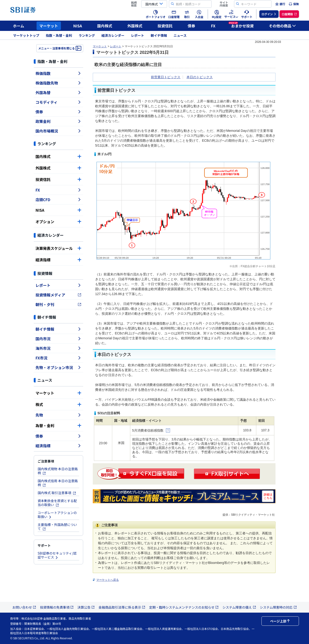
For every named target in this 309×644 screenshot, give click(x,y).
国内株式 (105, 26)
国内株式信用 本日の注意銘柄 (58, 483)
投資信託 (165, 26)
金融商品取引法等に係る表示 (122, 607)
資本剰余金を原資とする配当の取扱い (57, 503)
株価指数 (59, 73)
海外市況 (59, 348)
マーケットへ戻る (108, 580)
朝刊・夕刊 (59, 304)
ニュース (180, 35)
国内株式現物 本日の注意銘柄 (58, 471)
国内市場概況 (59, 131)
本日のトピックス (200, 77)
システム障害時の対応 (278, 607)
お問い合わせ (24, 607)
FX (213, 26)
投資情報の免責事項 (57, 607)
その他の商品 (282, 26)
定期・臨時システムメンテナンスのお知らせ (184, 607)
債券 (191, 26)
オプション (59, 222)
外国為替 (59, 93)
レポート (138, 35)
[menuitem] (280, 4)
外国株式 (135, 26)
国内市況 (59, 339)
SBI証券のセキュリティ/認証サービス (57, 555)
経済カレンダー (113, 35)
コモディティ (59, 102)
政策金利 (59, 121)
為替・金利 (59, 426)
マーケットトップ (26, 35)
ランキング (87, 35)
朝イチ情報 (159, 35)
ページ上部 (280, 621)
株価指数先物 (59, 83)
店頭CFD (59, 200)
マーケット (49, 26)
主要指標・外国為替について (57, 527)
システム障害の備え (239, 607)
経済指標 (59, 260)
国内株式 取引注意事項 (57, 493)
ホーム (19, 26)
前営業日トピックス (166, 77)
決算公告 (86, 607)
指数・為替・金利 (59, 35)
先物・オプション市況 (59, 367)
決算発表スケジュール (59, 248)
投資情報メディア (59, 295)
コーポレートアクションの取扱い (57, 515)
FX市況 (59, 358)
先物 (59, 415)
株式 (59, 404)
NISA (78, 26)
